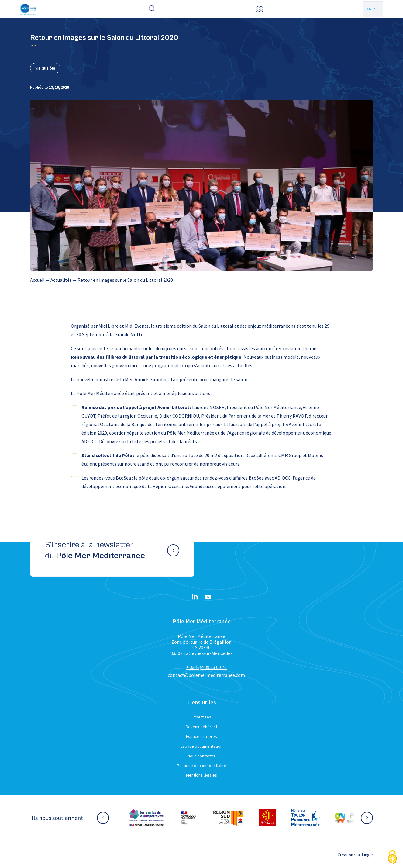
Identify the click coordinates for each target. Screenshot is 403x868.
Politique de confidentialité (201, 766)
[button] (259, 9)
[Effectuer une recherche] (152, 9)
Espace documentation (201, 746)
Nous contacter (201, 756)
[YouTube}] (208, 597)
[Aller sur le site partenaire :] (146, 818)
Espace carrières (201, 736)
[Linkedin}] (195, 597)
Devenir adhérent (201, 727)
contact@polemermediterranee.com (206, 675)
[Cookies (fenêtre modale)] (392, 858)
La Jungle (364, 855)
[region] (201, 280)
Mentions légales (201, 775)
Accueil (37, 280)
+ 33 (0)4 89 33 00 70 (206, 667)
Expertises (201, 717)
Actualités (61, 280)
